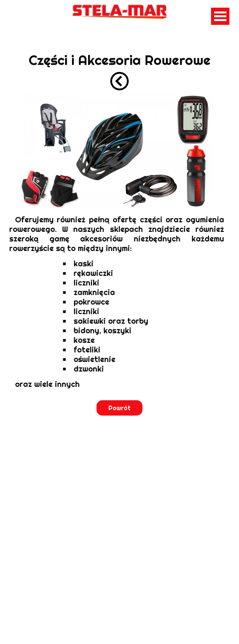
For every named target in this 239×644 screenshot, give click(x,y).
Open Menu (220, 16)
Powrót (120, 408)
